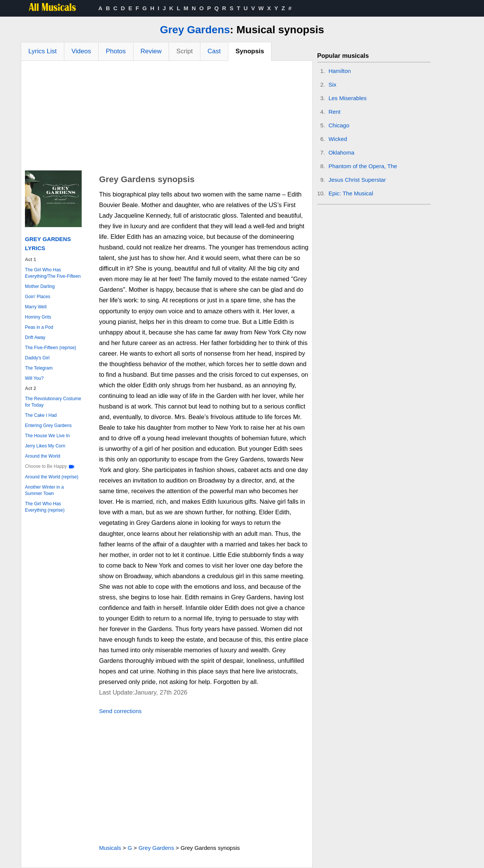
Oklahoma (341, 152)
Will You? (34, 378)
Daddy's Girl (37, 358)
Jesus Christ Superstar (357, 180)
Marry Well (36, 307)
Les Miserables (348, 98)
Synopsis (250, 51)
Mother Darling (40, 286)
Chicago (339, 125)
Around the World (43, 456)
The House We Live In (47, 436)
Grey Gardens (195, 30)
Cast (214, 51)
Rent (335, 112)
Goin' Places (38, 297)
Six (333, 84)
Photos (116, 51)
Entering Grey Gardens (48, 425)
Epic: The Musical (351, 193)
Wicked (338, 139)
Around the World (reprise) (52, 477)
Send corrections (120, 711)
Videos (81, 51)
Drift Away (35, 337)
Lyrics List (43, 51)
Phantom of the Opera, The (363, 166)
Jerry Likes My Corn (45, 446)
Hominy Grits (38, 317)
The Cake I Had (41, 415)
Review (151, 51)
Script (184, 51)
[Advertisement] (167, 118)
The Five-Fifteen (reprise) (50, 348)
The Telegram (39, 368)
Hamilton (340, 71)
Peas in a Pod (39, 327)
